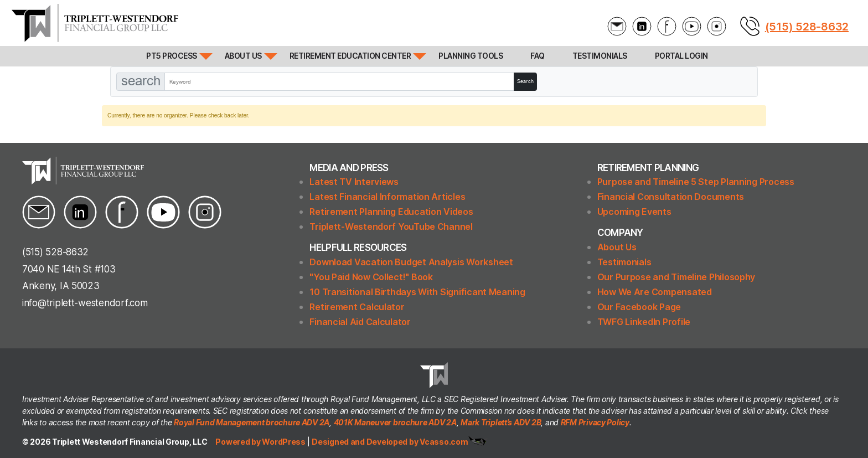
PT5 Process (172, 56)
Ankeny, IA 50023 (61, 286)
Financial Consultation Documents (671, 197)
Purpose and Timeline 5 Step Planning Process (696, 182)
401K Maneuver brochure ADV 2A (395, 422)
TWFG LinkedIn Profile (644, 322)
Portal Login (681, 56)
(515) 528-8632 (807, 27)
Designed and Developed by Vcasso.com (390, 442)
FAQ (538, 56)
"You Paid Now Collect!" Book (371, 277)
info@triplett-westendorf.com (85, 303)
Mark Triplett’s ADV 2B (501, 422)
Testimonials (600, 56)
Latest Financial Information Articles (387, 197)
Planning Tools (471, 56)
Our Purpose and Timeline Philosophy (676, 277)
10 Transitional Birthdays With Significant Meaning (417, 292)
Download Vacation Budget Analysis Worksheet (411, 262)
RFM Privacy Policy (595, 422)
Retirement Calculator (357, 307)
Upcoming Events (634, 212)
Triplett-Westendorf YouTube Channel (391, 227)
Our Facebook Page (639, 307)
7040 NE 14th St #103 (69, 269)
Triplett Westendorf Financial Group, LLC (130, 442)
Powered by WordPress (261, 442)
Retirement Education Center (350, 56)
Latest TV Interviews (354, 182)
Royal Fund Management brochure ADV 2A (252, 422)
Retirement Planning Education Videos (391, 212)
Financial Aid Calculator (360, 322)
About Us (243, 56)
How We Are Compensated (655, 292)
